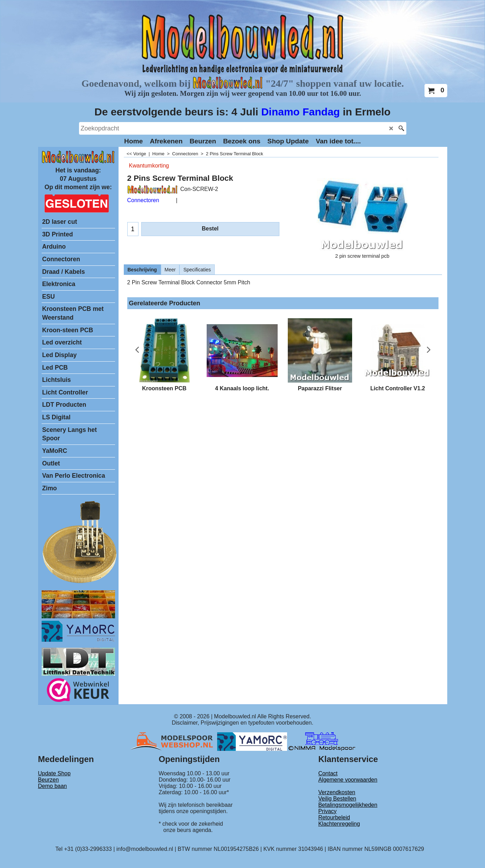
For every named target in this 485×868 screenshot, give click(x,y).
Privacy (327, 811)
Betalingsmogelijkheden (348, 805)
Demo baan (53, 786)
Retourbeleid (334, 817)
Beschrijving (142, 270)
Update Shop (54, 773)
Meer (170, 270)
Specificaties (197, 270)
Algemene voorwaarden (348, 780)
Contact (328, 773)
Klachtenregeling (339, 824)
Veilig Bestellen (337, 799)
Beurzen (49, 780)
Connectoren (143, 200)
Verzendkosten (337, 792)
